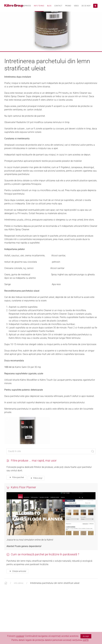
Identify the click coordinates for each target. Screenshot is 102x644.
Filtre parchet (16, 480)
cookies (20, 636)
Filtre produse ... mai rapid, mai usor (32, 463)
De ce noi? (86, 6)
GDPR (86, 640)
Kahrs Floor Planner (21, 490)
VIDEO (76, 6)
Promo (68, 6)
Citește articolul (17, 574)
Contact (58, 6)
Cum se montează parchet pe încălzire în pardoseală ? (43, 557)
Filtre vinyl (36, 481)
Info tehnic (39, 6)
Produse (15, 6)
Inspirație (27, 6)
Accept (86, 636)
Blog (49, 6)
